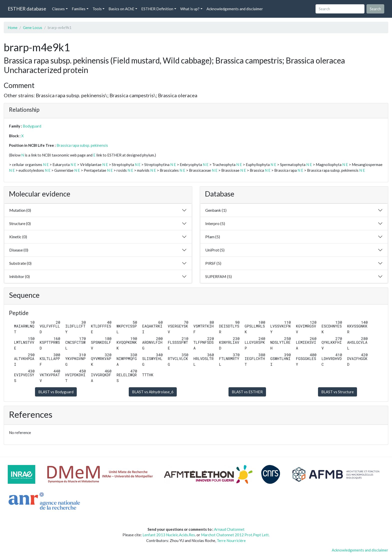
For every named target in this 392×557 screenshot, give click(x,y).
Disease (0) (19, 250)
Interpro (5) (215, 223)
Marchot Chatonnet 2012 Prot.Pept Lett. (235, 535)
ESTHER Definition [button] (157, 9)
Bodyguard (32, 126)
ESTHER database (27, 9)
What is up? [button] (190, 9)
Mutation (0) (20, 210)
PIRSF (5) (213, 263)
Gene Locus (33, 27)
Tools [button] (97, 9)
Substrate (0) (20, 263)
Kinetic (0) (18, 237)
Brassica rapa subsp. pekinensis (82, 145)
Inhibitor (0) (19, 276)
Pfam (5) (213, 237)
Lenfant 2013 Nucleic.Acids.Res (169, 535)
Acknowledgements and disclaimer (235, 9)
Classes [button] (58, 9)
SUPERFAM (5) (218, 276)
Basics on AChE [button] (121, 9)
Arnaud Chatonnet (229, 529)
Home (13, 27)
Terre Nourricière (231, 540)
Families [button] (79, 9)
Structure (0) (20, 223)
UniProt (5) (215, 250)
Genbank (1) (216, 210)
